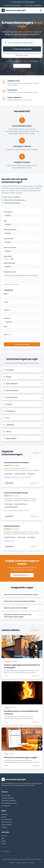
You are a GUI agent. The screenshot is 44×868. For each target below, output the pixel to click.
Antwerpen (5, 814)
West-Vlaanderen (7, 822)
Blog (3, 838)
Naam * (6, 294)
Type (5, 221)
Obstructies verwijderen (9, 801)
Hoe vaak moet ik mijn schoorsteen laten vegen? (22, 595)
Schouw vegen (6, 795)
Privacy (12, 863)
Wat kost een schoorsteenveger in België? (21, 757)
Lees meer (36, 676)
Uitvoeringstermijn (9, 263)
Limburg (4, 827)
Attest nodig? (8, 256)
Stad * (6, 326)
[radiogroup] (22, 259)
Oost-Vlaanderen (7, 819)
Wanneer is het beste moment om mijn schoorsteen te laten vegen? (22, 616)
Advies (4, 841)
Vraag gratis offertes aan (22, 575)
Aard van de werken (10, 247)
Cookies (18, 863)
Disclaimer (25, 863)
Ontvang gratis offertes (22, 344)
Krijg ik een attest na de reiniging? (22, 608)
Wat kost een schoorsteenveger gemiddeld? (22, 601)
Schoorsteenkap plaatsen (9, 803)
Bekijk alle (37, 453)
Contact (4, 844)
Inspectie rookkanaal (8, 798)
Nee (12, 259)
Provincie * (7, 318)
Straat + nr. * (8, 335)
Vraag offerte (9, 483)
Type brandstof (8, 239)
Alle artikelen (36, 630)
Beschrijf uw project (10, 272)
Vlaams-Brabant (6, 825)
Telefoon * (7, 310)
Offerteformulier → (22, 66)
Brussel (4, 817)
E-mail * (6, 302)
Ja (7, 259)
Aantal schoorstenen (10, 230)
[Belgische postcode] (22, 43)
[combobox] (22, 216)
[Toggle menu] (41, 10)
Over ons (4, 836)
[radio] (5, 259)
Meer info (35, 483)
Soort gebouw (8, 212)
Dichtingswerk (6, 806)
